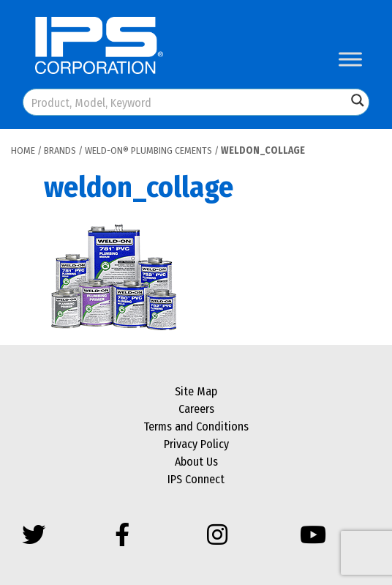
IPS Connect (196, 479)
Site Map (196, 391)
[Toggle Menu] (350, 59)
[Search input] (186, 102)
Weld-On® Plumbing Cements (148, 150)
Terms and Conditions (196, 426)
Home (23, 150)
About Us (196, 462)
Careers (196, 409)
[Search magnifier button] (358, 100)
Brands (60, 150)
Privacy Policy (196, 444)
